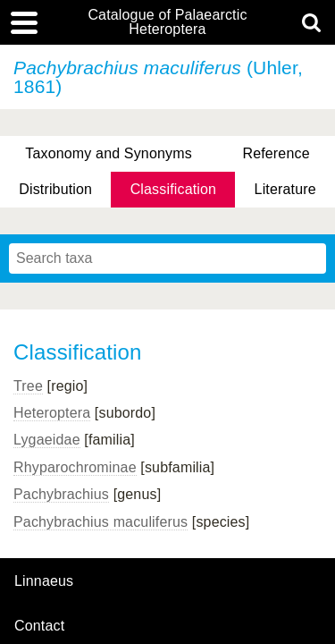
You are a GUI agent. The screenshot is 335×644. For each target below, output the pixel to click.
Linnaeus (44, 581)
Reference (276, 153)
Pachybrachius (61, 494)
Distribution (55, 189)
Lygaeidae (47, 440)
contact (39, 626)
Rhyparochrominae (75, 467)
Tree (28, 386)
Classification (174, 189)
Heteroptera (52, 413)
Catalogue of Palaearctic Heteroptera (167, 22)
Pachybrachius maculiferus (100, 522)
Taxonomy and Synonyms (109, 153)
